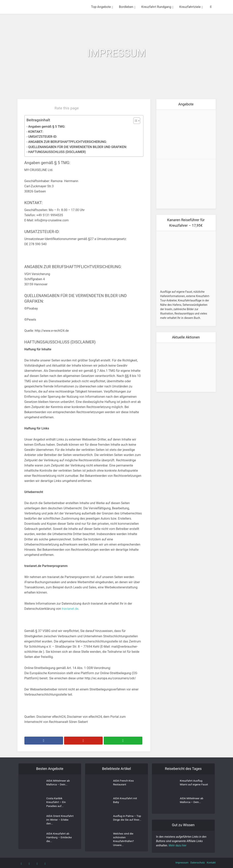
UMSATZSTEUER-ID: (43, 137)
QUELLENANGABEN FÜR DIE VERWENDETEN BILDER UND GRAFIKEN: (78, 147)
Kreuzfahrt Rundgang (156, 7)
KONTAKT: (36, 132)
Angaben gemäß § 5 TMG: (47, 127)
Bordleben (126, 7)
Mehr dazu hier (177, 845)
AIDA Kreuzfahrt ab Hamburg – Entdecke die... (59, 838)
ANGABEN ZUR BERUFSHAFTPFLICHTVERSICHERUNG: (67, 142)
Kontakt (211, 863)
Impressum (182, 863)
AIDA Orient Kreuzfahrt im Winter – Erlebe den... (60, 820)
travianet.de (70, 609)
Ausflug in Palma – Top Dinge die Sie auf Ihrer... (126, 820)
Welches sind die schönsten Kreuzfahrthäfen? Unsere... (124, 840)
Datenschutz (198, 863)
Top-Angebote (101, 7)
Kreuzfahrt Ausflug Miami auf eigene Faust (191, 785)
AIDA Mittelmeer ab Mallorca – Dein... (58, 783)
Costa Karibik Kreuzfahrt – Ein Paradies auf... (56, 803)
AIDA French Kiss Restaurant (124, 783)
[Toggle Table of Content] (135, 121)
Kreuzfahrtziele (190, 7)
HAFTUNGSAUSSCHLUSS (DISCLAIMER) (57, 152)
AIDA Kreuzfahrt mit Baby (125, 801)
